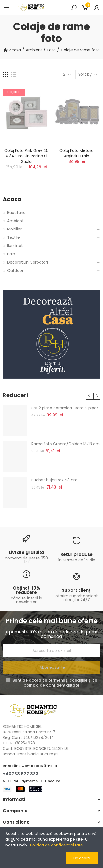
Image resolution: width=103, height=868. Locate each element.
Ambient (15, 221)
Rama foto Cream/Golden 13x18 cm (66, 444)
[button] (89, 396)
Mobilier (14, 229)
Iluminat (15, 246)
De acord (82, 858)
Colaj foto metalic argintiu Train (76, 153)
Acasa (12, 199)
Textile (13, 237)
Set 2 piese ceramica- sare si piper (65, 408)
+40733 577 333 (21, 774)
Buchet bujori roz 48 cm (54, 480)
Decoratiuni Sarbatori (27, 262)
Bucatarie (16, 213)
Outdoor (15, 270)
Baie (11, 254)
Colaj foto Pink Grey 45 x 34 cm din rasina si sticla (26, 156)
